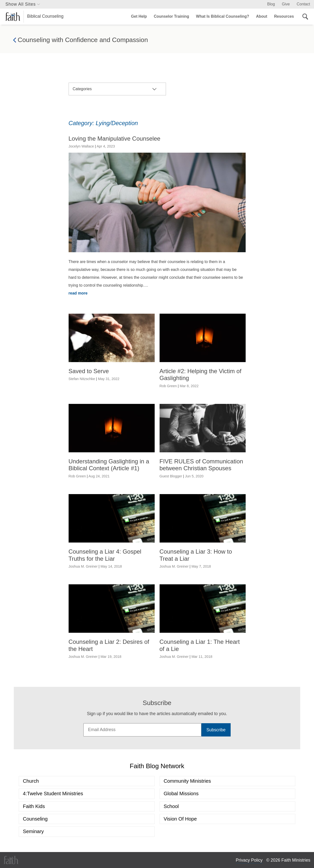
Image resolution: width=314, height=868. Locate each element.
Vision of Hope (180, 819)
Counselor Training (172, 16)
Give (286, 4)
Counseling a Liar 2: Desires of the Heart (109, 645)
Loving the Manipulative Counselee (115, 139)
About (262, 16)
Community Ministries (187, 781)
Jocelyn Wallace (81, 146)
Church (31, 781)
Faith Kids (34, 806)
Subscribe (216, 730)
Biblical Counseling (34, 17)
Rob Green (168, 386)
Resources (284, 16)
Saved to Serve (89, 371)
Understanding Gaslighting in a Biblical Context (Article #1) (109, 465)
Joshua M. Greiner (83, 566)
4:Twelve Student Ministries (53, 794)
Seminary (33, 831)
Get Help (139, 16)
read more (78, 293)
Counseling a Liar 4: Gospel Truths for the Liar (105, 555)
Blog (271, 4)
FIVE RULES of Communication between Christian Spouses (201, 465)
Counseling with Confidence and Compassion (81, 40)
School (171, 806)
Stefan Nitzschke (82, 379)
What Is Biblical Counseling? (223, 16)
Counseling (35, 819)
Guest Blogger (171, 476)
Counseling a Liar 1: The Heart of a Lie (200, 645)
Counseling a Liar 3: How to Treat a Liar (196, 555)
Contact (303, 4)
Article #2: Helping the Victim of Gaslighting (201, 375)
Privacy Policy (249, 860)
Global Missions (181, 794)
